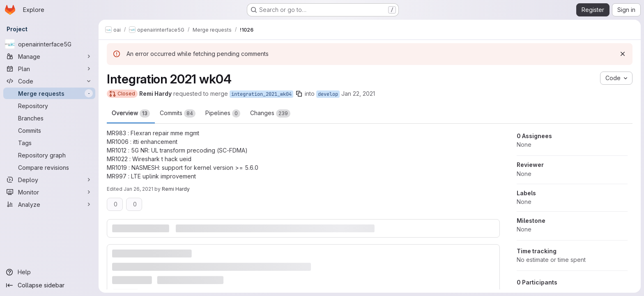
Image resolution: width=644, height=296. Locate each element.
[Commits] (49, 130)
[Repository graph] (49, 155)
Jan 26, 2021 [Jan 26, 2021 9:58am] (138, 189)
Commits (178, 113)
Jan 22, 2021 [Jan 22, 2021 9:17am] (358, 94)
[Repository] (49, 106)
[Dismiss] (623, 54)
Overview (131, 113)
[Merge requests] (49, 93)
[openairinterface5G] (49, 44)
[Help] (49, 272)
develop (328, 94)
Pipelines (223, 113)
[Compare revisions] (49, 167)
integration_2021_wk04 (261, 94)
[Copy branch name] (299, 94)
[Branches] (49, 118)
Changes (270, 113)
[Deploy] (49, 180)
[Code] (49, 81)
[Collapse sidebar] (49, 285)
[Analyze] (49, 204)
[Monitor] (49, 192)
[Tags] (49, 143)
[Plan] (49, 69)
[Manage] (49, 56)
